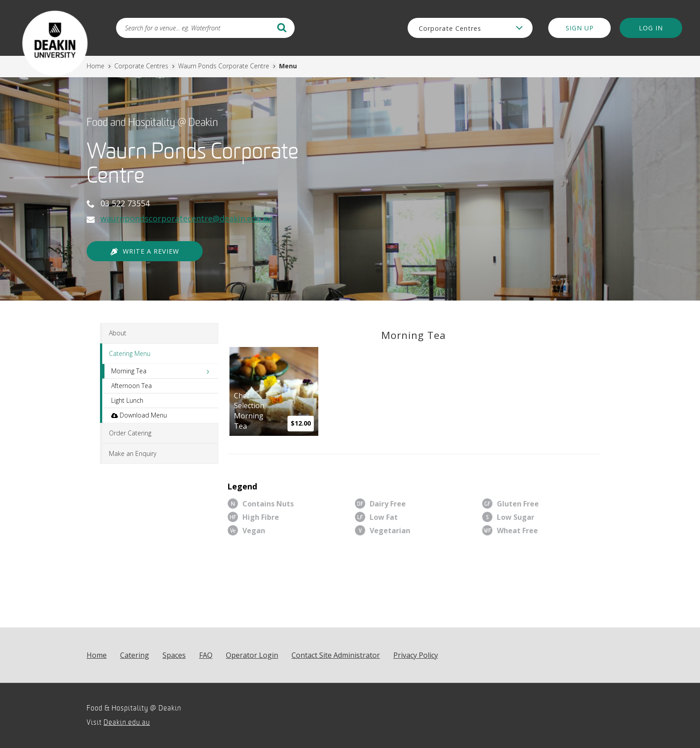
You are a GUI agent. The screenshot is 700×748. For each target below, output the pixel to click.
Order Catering (130, 433)
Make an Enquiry (133, 453)
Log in (651, 28)
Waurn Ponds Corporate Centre (225, 66)
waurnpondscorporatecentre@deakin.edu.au (186, 218)
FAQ (206, 655)
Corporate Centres (142, 66)
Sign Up (580, 28)
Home (96, 66)
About (118, 333)
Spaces (174, 655)
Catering (135, 655)
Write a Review (145, 251)
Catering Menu (130, 353)
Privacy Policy (416, 655)
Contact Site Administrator (336, 655)
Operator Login (252, 655)
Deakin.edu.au (127, 723)
